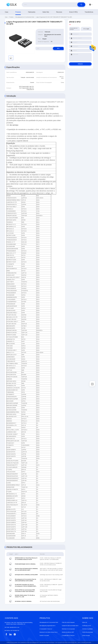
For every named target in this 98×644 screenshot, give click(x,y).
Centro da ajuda (86, 635)
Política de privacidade (88, 632)
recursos (59, 12)
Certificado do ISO (87, 626)
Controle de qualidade (87, 629)
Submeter (80, 64)
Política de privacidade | (12, 643)
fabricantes (32, 12)
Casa (7, 12)
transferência (89, 12)
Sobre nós (46, 12)
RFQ (58, 48)
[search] (81, 5)
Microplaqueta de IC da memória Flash (25, 17)
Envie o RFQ (73, 12)
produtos (18, 12)
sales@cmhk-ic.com (13, 627)
